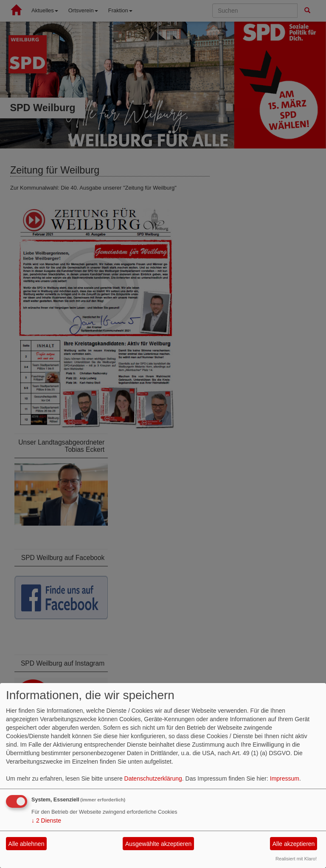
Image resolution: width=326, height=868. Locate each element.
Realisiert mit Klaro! (296, 859)
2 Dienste (46, 820)
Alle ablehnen (27, 844)
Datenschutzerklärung (153, 778)
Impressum (285, 778)
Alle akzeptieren (294, 844)
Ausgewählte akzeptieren (158, 844)
